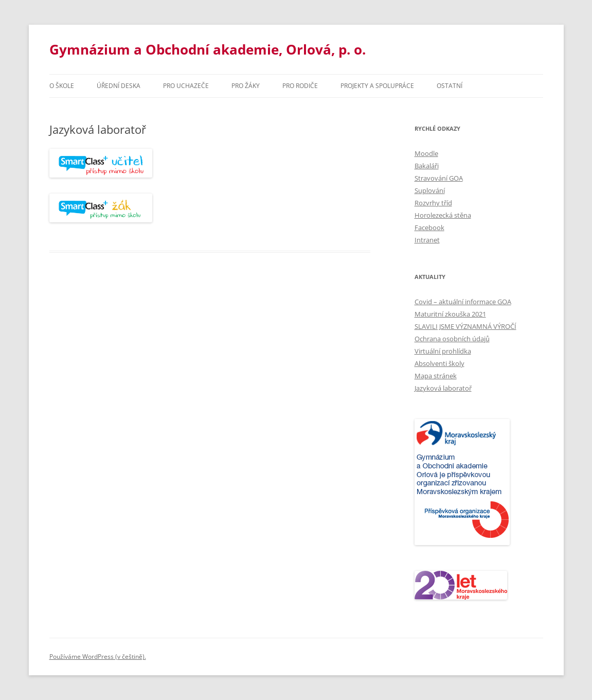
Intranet (427, 240)
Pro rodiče (300, 86)
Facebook (429, 227)
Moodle (426, 153)
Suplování (430, 190)
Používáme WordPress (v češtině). (98, 657)
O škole (62, 86)
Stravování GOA (439, 178)
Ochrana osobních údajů (452, 339)
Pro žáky (246, 86)
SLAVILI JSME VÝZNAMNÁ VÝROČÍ (465, 326)
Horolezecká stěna (443, 215)
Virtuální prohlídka (443, 351)
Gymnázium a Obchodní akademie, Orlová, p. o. (208, 49)
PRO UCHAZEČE (186, 86)
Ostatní (450, 86)
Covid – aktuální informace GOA (463, 302)
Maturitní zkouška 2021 (450, 314)
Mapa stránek (436, 376)
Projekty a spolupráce (377, 86)
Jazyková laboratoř (443, 388)
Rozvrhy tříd (433, 203)
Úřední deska (119, 86)
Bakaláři (427, 166)
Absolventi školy (439, 363)
